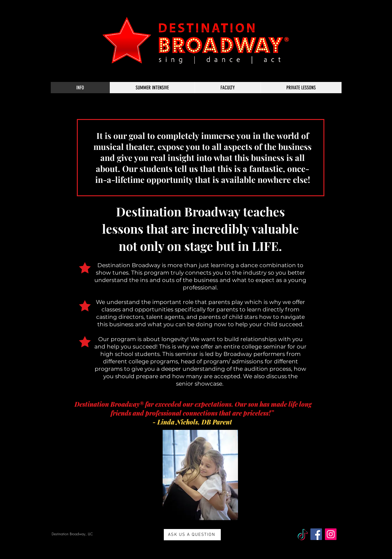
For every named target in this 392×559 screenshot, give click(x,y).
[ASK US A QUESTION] (192, 535)
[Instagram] (331, 534)
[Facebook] (316, 534)
